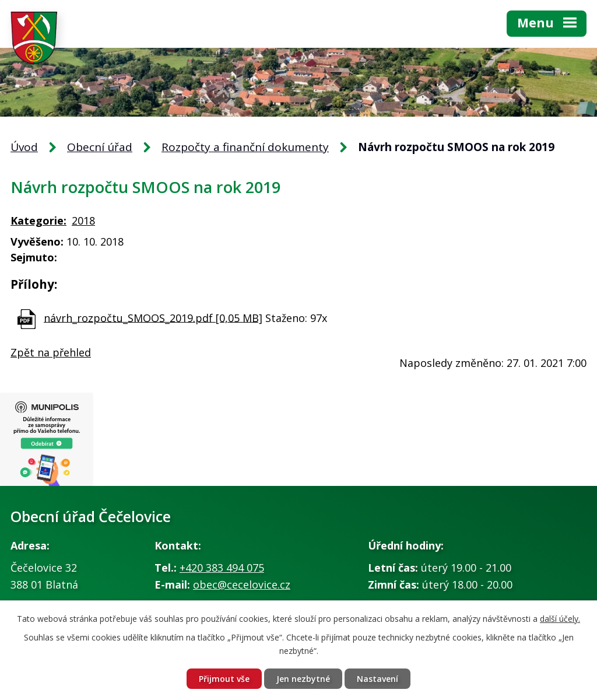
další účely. (560, 619)
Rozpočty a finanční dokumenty (245, 147)
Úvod (24, 147)
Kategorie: (38, 220)
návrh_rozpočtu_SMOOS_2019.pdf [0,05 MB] (153, 317)
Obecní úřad (100, 147)
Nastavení (377, 679)
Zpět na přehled (51, 352)
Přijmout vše (224, 679)
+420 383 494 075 (222, 568)
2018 (83, 220)
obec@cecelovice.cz (242, 584)
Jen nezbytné (303, 679)
